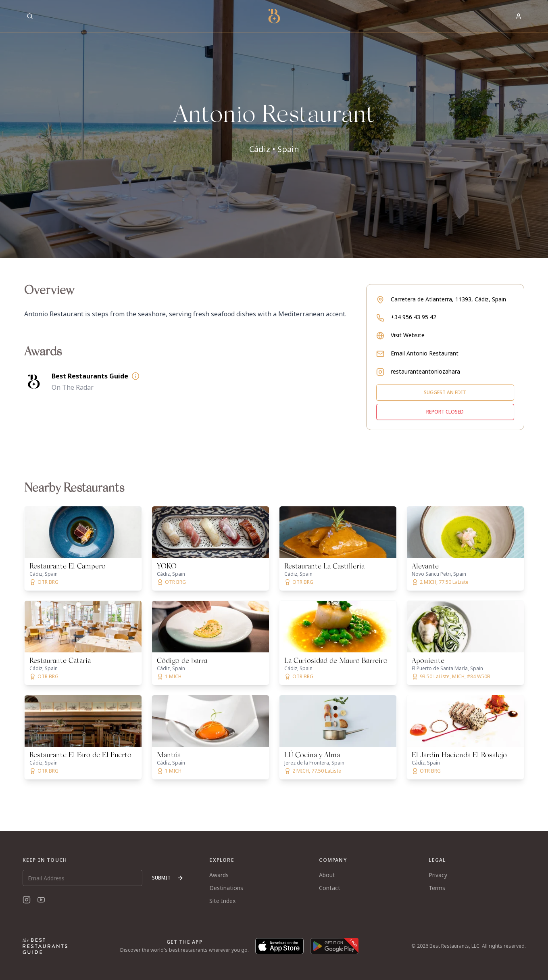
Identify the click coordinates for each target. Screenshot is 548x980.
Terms (437, 888)
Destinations (226, 888)
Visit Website (408, 335)
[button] (274, 129)
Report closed (445, 412)
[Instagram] (27, 900)
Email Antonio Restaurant (425, 353)
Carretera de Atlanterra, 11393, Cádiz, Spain (448, 299)
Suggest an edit (445, 392)
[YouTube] (41, 900)
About (327, 875)
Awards (219, 875)
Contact (330, 888)
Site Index (222, 901)
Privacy (438, 875)
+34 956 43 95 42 (414, 317)
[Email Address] (83, 878)
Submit (168, 878)
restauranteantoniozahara (425, 371)
